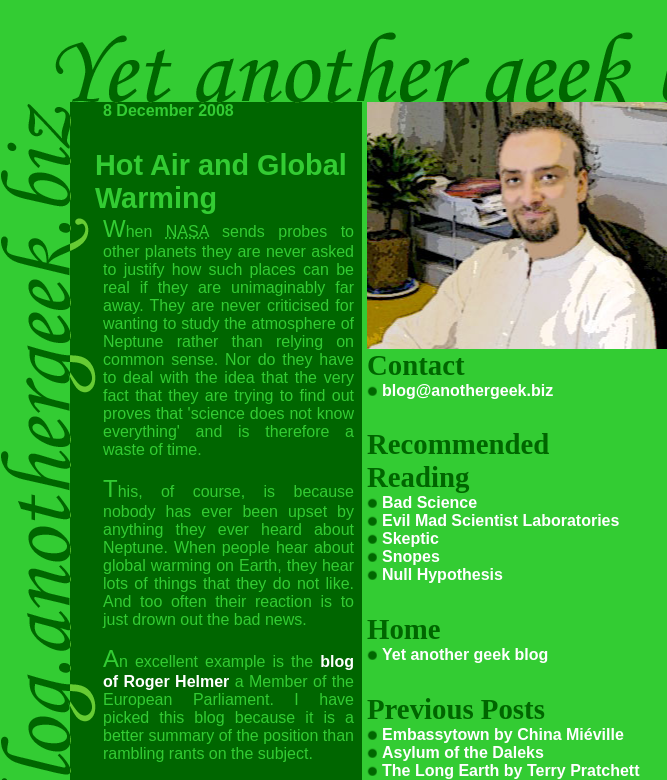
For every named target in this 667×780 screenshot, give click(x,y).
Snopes (411, 556)
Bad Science (429, 502)
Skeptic (410, 538)
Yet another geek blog (465, 654)
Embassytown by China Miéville (503, 734)
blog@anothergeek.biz (467, 390)
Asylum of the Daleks (463, 752)
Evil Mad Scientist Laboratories (500, 520)
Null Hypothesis (442, 574)
